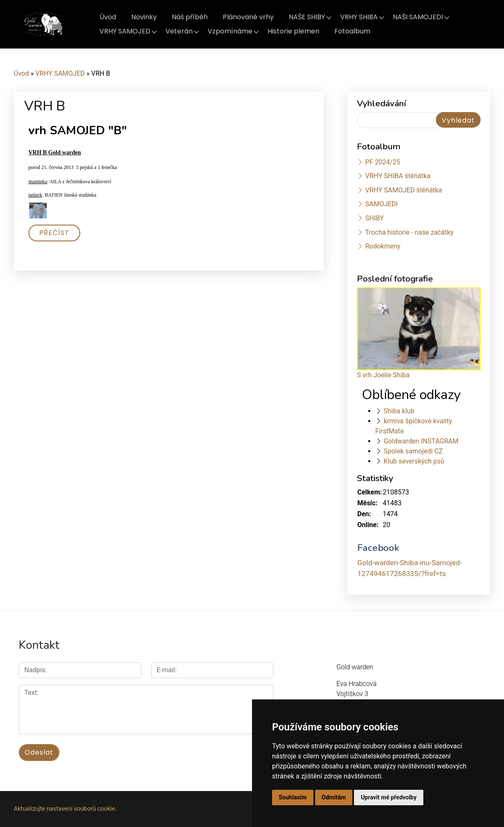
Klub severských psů (414, 461)
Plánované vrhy (248, 17)
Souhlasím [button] (293, 797)
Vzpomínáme (230, 31)
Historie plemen (293, 31)
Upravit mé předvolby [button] (388, 797)
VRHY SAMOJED (125, 31)
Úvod (108, 17)
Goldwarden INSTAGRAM (421, 441)
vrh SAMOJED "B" (78, 131)
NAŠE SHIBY (307, 17)
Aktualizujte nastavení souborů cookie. (65, 809)
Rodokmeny (383, 246)
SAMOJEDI (382, 204)
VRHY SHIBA (359, 17)
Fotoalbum (352, 31)
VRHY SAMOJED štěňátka (404, 190)
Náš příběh (190, 17)
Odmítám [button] (334, 797)
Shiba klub (399, 411)
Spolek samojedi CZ (413, 451)
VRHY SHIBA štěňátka (398, 176)
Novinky (144, 17)
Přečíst (54, 233)
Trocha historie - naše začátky (409, 232)
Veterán (179, 31)
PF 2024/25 (383, 162)
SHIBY (374, 218)
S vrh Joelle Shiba (383, 375)
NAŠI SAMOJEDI (418, 17)
